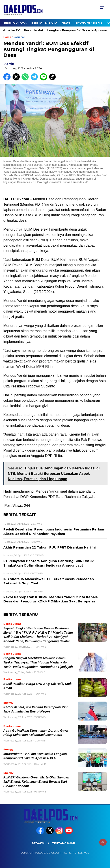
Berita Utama (15, 23)
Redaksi (38, 843)
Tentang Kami (63, 843)
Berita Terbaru (44, 23)
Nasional (19, 37)
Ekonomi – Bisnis (89, 23)
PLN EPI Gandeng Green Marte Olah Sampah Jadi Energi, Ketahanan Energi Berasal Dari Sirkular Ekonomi (36, 782)
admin (9, 64)
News (66, 23)
